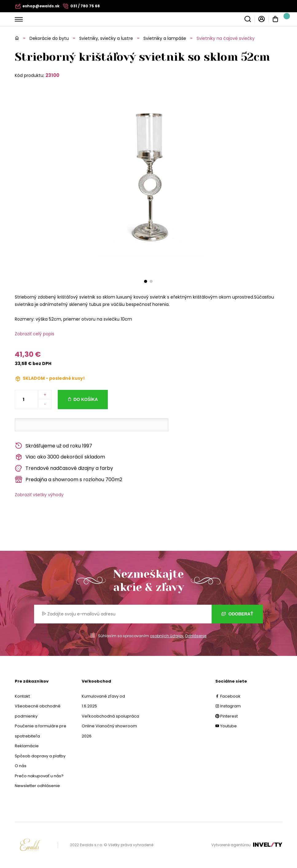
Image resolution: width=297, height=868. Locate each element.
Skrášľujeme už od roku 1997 (53, 446)
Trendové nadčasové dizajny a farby (64, 468)
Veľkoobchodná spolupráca (110, 716)
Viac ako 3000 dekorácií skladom (60, 457)
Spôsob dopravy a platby (40, 756)
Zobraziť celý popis (35, 334)
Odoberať (237, 614)
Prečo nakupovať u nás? (39, 776)
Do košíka (86, 399)
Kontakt (22, 696)
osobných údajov (167, 636)
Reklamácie (27, 746)
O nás (21, 766)
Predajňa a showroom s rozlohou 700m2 (68, 480)
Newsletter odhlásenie (37, 786)
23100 (52, 75)
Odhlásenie (196, 636)
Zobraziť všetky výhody (39, 495)
